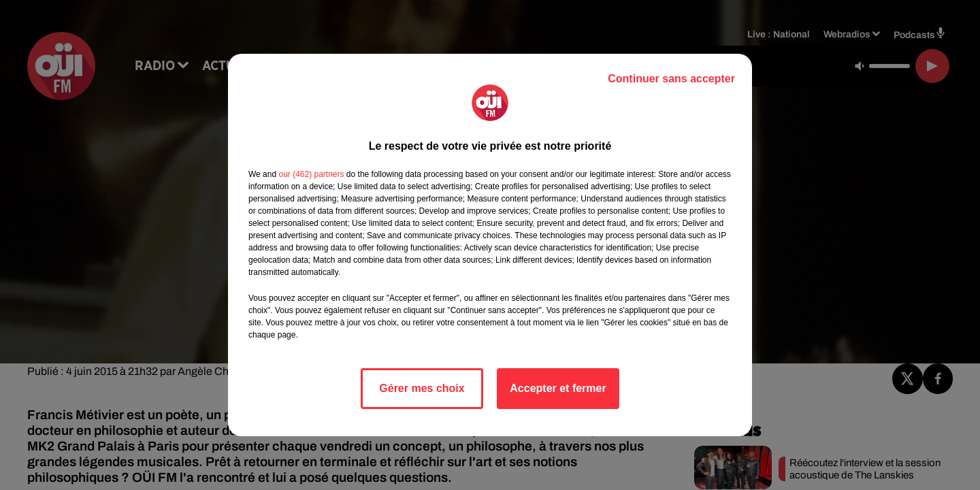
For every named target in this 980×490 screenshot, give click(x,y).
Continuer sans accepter (671, 79)
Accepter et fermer (558, 388)
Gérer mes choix (422, 388)
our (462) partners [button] (311, 174)
